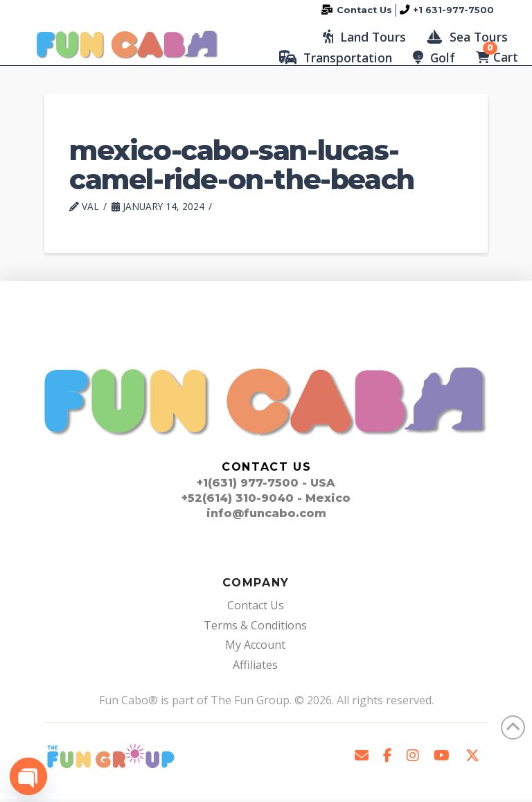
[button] (364, 38)
